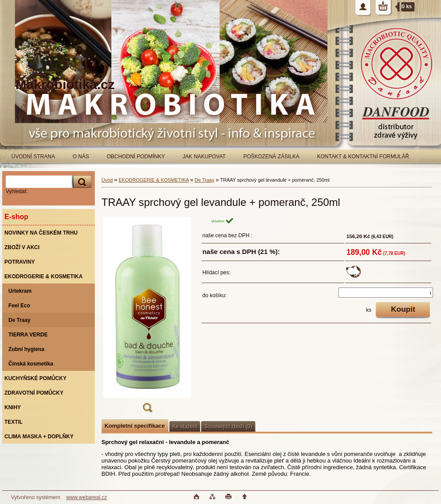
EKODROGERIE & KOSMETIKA (154, 180)
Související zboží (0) (228, 426)
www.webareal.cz (87, 497)
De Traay (204, 180)
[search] (81, 182)
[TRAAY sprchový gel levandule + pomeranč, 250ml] (147, 317)
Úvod (107, 180)
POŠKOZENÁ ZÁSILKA (271, 157)
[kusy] (386, 293)
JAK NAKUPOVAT (204, 157)
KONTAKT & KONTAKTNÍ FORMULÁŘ (363, 157)
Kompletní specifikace (135, 426)
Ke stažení (185, 426)
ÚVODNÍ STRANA (33, 157)
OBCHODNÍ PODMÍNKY (136, 157)
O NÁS (81, 157)
